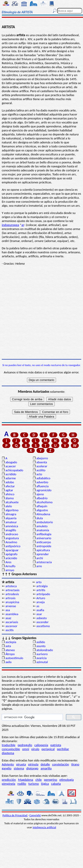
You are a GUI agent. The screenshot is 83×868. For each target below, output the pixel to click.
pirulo (35, 749)
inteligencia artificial (44, 827)
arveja (40, 602)
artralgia (42, 586)
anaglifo (11, 530)
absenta (42, 462)
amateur (11, 522)
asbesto (41, 618)
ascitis (9, 630)
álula (40, 518)
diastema (8, 753)
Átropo (10, 654)
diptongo (32, 768)
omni (26, 749)
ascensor (11, 626)
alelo (9, 506)
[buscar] (32, 717)
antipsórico (13, 546)
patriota (56, 745)
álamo (10, 498)
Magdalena (26, 780)
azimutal (42, 662)
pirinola (33, 764)
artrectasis (12, 590)
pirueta (21, 764)
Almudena (43, 514)
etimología (67, 780)
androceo (12, 534)
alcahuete (12, 502)
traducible (9, 745)
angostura (12, 538)
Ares (8, 562)
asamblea (12, 614)
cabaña (56, 784)
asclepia (11, 642)
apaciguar (12, 550)
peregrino (51, 780)
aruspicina (12, 602)
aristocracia (44, 562)
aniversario (44, 538)
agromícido (44, 490)
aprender (42, 554)
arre (39, 566)
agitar (9, 490)
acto (39, 474)
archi (40, 558)
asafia (40, 610)
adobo (10, 482)
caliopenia (41, 745)
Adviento (8, 764)
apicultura (43, 550)
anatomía (43, 530)
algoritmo (12, 510)
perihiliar (63, 749)
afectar (10, 486)
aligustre (42, 510)
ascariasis (12, 622)
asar (39, 614)
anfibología (44, 534)
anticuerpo (44, 542)
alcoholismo (44, 502)
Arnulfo (10, 566)
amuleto (42, 526)
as (38, 606)
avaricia (41, 658)
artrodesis (12, 594)
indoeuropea (10, 225)
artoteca (11, 586)
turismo (34, 784)
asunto (41, 646)
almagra (11, 514)
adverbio (42, 482)
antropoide (44, 546)
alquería (11, 518)
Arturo (41, 598)
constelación (60, 764)
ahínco (10, 494)
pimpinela (9, 784)
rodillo (22, 784)
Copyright (35, 815)
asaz (8, 618)
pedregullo (25, 745)
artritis (41, 590)
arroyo (10, 570)
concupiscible (11, 749)
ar (23, 225)
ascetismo (43, 626)
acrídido (11, 474)
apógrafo (11, 554)
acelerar (42, 466)
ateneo (10, 650)
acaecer (11, 466)
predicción (9, 780)
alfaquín (42, 506)
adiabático (43, 478)
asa (8, 610)
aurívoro (42, 654)
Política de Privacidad (15, 815)
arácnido (11, 558)
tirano (75, 764)
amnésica (12, 526)
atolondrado (45, 650)
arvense (11, 606)
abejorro (42, 458)
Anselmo (11, 542)
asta (8, 646)
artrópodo (43, 594)
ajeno (40, 494)
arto (39, 582)
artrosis (10, 598)
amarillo (46, 768)
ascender (42, 622)
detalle (45, 764)
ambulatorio (45, 522)
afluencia (42, 486)
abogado (11, 462)
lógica (45, 784)
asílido (41, 642)
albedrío (42, 498)
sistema (19, 768)
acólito (41, 470)
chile (39, 780)
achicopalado (14, 470)
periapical (48, 749)
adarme (11, 478)
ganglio (7, 768)
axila (8, 662)
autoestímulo (14, 658)
